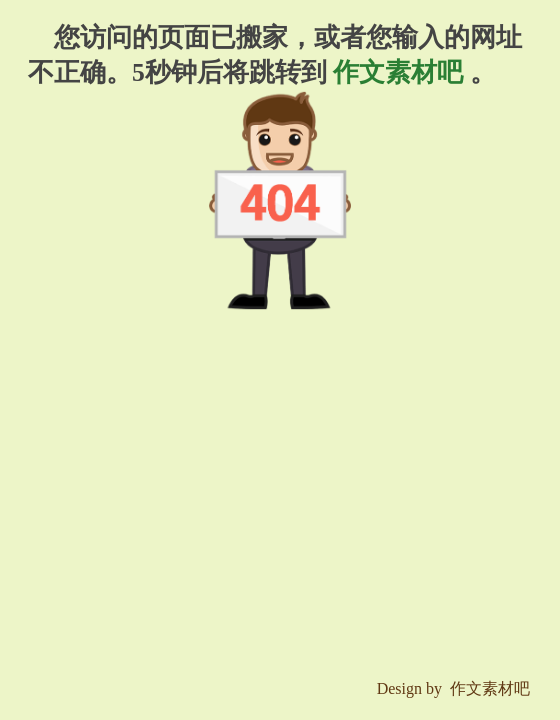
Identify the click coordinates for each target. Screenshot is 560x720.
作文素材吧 (398, 72)
